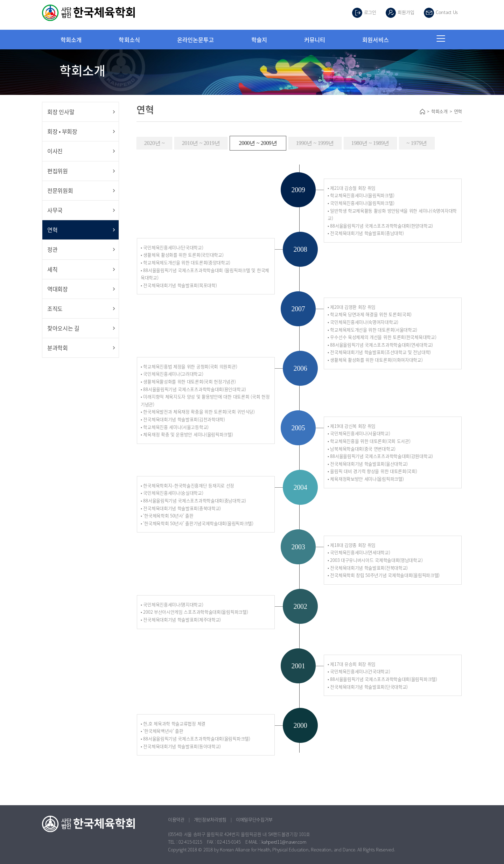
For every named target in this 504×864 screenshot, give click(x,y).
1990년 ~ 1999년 (315, 143)
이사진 (55, 151)
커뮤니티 (315, 40)
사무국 (55, 210)
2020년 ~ (155, 143)
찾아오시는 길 (63, 328)
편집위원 (58, 171)
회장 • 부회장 (62, 131)
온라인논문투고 (196, 40)
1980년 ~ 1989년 (370, 143)
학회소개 (71, 40)
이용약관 (176, 819)
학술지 (259, 40)
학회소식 (129, 40)
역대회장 (58, 289)
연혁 (52, 230)
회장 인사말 (61, 112)
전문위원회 (60, 190)
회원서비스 (376, 40)
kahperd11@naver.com (284, 842)
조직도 (55, 308)
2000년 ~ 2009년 (258, 143)
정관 (52, 249)
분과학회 (58, 348)
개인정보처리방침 (210, 819)
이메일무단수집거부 (254, 819)
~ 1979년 (417, 143)
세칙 (52, 269)
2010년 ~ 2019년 (201, 143)
